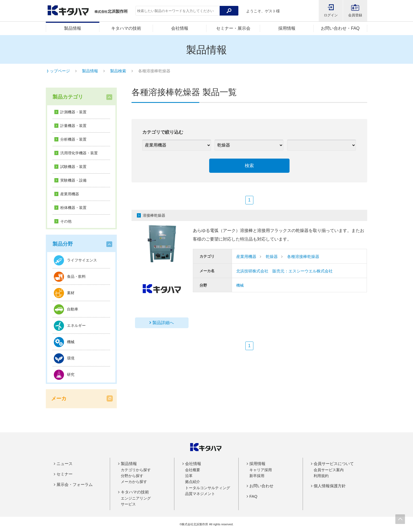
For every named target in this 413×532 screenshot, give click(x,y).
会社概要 (193, 470)
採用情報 (287, 28)
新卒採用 (257, 476)
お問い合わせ (261, 486)
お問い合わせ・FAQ (340, 28)
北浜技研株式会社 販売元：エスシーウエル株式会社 (284, 271)
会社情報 (180, 28)
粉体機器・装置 (73, 208)
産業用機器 (70, 194)
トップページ (58, 71)
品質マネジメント (200, 494)
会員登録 (355, 15)
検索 (249, 166)
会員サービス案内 (329, 470)
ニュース (65, 464)
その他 (66, 221)
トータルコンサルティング (208, 488)
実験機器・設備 (73, 180)
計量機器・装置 (73, 126)
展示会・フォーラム (75, 484)
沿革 (189, 476)
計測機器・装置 (73, 112)
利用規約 (321, 476)
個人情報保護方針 (330, 486)
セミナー (65, 474)
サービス (128, 504)
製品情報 (73, 28)
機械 (240, 285)
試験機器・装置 (73, 167)
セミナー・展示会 (233, 28)
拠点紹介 (193, 482)
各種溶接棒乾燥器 (303, 256)
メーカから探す (134, 482)
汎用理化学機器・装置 (79, 153)
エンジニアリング (136, 498)
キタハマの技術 (126, 28)
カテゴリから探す (136, 470)
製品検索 (118, 71)
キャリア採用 (261, 470)
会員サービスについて (334, 464)
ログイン (331, 15)
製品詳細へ (163, 323)
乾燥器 (272, 256)
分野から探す (132, 476)
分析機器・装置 (73, 139)
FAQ (253, 496)
